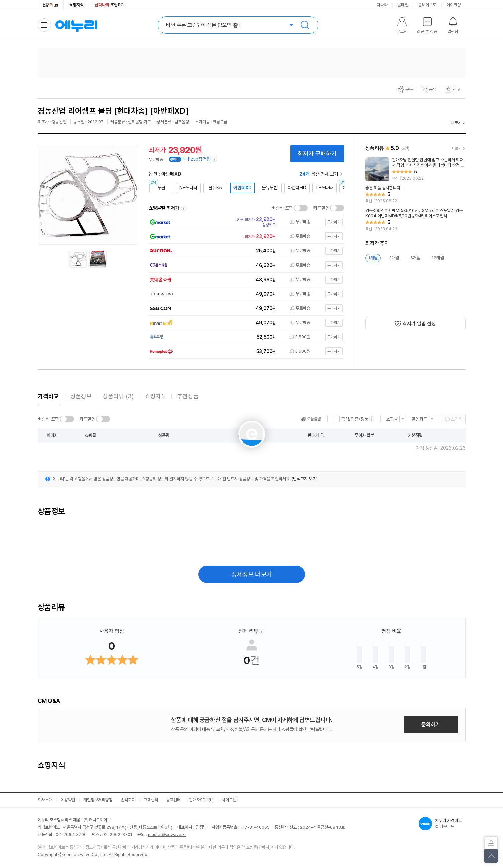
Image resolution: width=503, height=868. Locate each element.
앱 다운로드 (442, 824)
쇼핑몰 (392, 419)
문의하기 (431, 725)
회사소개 (45, 800)
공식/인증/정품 (355, 419)
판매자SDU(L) (201, 800)
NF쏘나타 (188, 188)
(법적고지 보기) (305, 479)
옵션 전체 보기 (319, 174)
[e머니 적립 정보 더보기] (215, 159)
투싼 (161, 188)
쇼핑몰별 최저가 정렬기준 (184, 208)
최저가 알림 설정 (419, 324)
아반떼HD (297, 188)
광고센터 (173, 800)
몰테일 (403, 5)
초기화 (457, 419)
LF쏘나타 (325, 188)
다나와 (382, 5)
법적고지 (128, 800)
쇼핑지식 (76, 5)
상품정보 (81, 396)
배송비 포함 (282, 208)
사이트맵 (229, 800)
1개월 (373, 258)
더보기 (456, 122)
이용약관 (68, 800)
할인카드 (419, 419)
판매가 (313, 435)
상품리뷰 (118, 396)
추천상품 (188, 396)
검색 (305, 25)
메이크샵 (454, 5)
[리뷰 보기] (415, 169)
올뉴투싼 (270, 188)
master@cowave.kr (167, 834)
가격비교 (48, 396)
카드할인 (321, 208)
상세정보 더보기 (251, 574)
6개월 (415, 258)
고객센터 (151, 800)
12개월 (438, 258)
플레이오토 (427, 5)
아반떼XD (242, 188)
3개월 (394, 258)
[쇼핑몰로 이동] (244, 222)
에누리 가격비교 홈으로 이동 (76, 25)
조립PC (109, 5)
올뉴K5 (215, 188)
